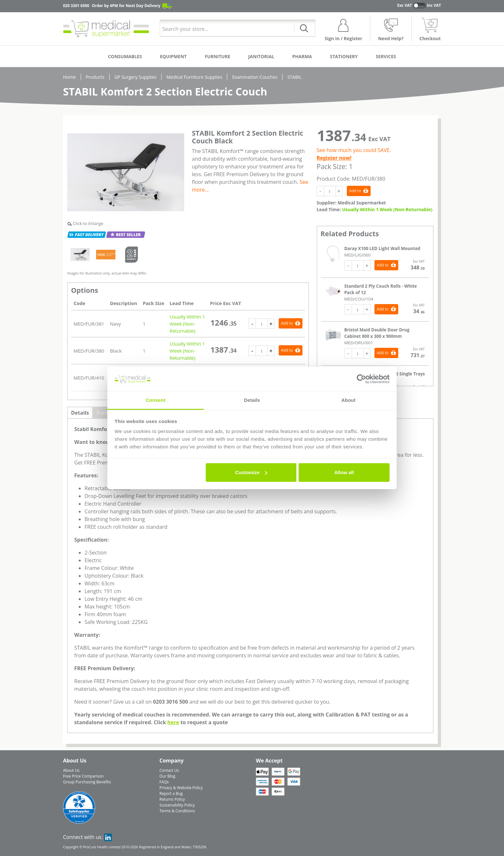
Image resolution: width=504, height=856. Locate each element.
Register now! (334, 158)
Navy (115, 324)
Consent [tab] (156, 400)
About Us (71, 770)
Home (69, 77)
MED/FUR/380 (89, 351)
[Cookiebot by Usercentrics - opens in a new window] (361, 379)
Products (95, 77)
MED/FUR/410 (89, 378)
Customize (251, 472)
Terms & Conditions (177, 811)
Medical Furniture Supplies (194, 77)
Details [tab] (252, 400)
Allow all (344, 472)
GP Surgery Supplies (135, 77)
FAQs (164, 782)
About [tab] (348, 400)
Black (116, 351)
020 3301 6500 (76, 6)
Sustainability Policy (177, 805)
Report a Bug (171, 793)
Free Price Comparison (83, 776)
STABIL (295, 77)
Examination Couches (255, 77)
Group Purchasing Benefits (87, 782)
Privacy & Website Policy (181, 788)
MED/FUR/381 (89, 324)
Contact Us (169, 770)
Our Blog (167, 776)
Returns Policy (172, 799)
